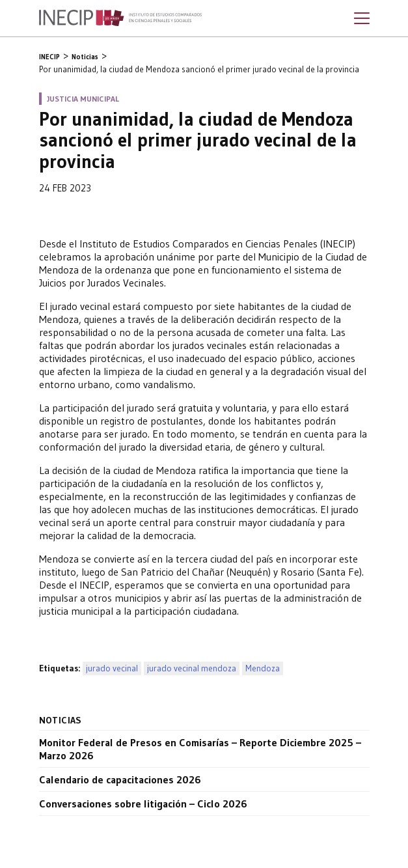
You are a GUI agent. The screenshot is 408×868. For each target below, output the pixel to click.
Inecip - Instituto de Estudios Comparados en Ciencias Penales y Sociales (120, 18)
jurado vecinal (112, 668)
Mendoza (263, 668)
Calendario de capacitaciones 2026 (120, 779)
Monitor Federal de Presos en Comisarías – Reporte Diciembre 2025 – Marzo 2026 (200, 749)
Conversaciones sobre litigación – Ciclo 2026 (143, 804)
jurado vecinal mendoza (192, 668)
